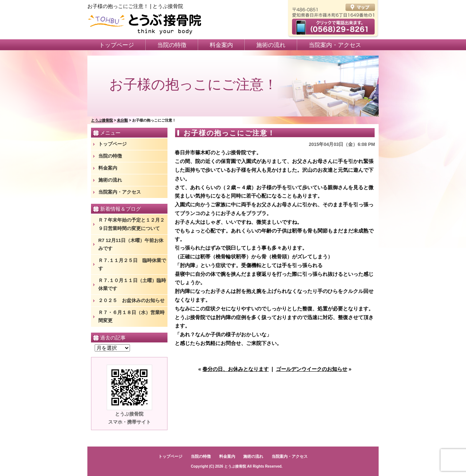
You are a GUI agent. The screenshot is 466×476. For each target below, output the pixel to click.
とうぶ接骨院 (235, 466)
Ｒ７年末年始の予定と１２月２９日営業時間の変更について (131, 224)
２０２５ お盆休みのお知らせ (131, 300)
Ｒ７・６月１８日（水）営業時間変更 (131, 316)
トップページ (116, 45)
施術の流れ (271, 45)
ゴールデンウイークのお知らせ (312, 369)
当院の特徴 (172, 45)
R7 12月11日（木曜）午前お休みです (131, 244)
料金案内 (221, 45)
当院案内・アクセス (335, 45)
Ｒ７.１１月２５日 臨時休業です (132, 264)
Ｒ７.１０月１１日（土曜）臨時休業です (132, 284)
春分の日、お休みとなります (236, 369)
